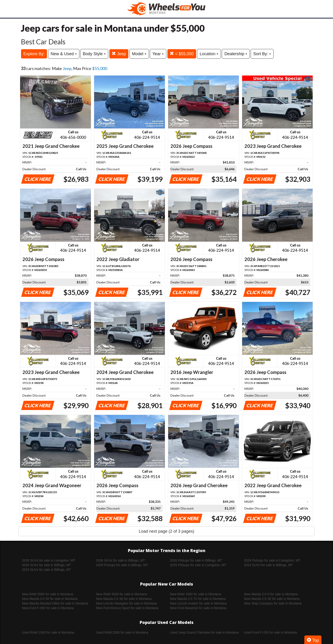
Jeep (119, 54)
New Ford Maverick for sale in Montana (198, 608)
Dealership (236, 54)
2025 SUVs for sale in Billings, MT (46, 565)
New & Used (64, 54)
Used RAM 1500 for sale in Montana (48, 632)
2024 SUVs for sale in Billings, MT (268, 565)
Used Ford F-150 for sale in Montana (270, 632)
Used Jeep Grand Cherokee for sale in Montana (204, 632)
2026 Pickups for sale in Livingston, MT (272, 560)
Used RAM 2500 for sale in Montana (122, 632)
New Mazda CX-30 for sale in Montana (272, 599)
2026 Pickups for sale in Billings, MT (196, 560)
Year (158, 54)
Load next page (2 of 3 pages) (166, 531)
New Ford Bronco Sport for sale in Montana (127, 608)
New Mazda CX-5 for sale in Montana (271, 594)
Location (209, 54)
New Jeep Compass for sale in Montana (273, 603)
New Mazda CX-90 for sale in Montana (124, 599)
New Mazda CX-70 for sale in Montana (198, 599)
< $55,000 (182, 54)
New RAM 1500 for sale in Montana (196, 594)
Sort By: (262, 54)
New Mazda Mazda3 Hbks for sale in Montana (55, 603)
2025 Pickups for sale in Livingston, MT (198, 565)
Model (139, 54)
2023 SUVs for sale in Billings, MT (46, 570)
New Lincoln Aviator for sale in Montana (198, 603)
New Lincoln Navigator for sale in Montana (126, 603)
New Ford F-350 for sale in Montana (48, 608)
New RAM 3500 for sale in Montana (122, 594)
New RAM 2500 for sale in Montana (48, 594)
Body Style (94, 54)
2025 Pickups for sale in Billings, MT (122, 565)
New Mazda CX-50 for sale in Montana (50, 599)
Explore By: (34, 54)
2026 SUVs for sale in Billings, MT (120, 560)
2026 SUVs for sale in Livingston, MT (49, 560)
